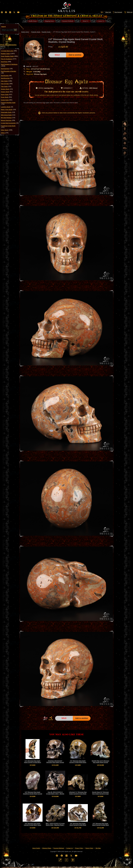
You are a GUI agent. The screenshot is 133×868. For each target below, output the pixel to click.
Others (5, 133)
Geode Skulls (7, 100)
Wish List (128, 12)
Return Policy (89, 848)
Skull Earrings (7, 69)
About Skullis (36, 848)
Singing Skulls (7, 89)
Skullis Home (25, 32)
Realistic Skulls (8, 54)
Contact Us (69, 848)
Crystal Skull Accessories (10, 123)
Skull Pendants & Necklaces (9, 65)
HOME (45, 718)
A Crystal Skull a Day (9, 51)
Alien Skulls (6, 81)
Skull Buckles (6, 76)
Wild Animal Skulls (8, 115)
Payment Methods (59, 848)
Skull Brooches (7, 78)
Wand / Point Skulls (8, 110)
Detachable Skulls (8, 112)
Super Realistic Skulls (9, 56)
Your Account (117, 12)
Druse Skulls (6, 97)
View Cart (106, 12)
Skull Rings (6, 62)
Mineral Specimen (8, 120)
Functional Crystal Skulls (8, 127)
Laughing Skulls (7, 107)
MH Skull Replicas (8, 118)
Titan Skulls (6, 86)
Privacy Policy (79, 848)
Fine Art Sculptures (9, 59)
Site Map (98, 848)
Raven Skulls (7, 95)
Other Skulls (7, 130)
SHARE (51, 718)
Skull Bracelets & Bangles (8, 72)
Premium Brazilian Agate (8, 103)
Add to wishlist (75, 55)
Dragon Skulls (7, 92)
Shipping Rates (47, 848)
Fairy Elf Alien (7, 84)
